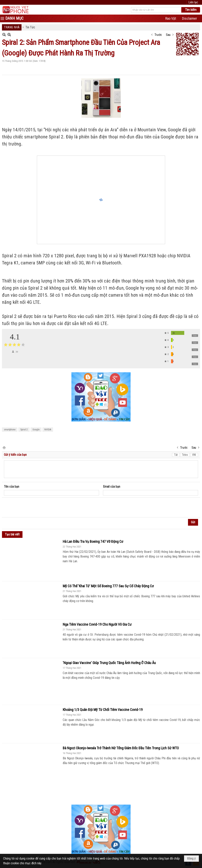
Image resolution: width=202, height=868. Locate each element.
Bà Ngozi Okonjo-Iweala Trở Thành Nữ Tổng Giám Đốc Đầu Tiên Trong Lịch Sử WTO (121, 748)
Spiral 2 (24, 430)
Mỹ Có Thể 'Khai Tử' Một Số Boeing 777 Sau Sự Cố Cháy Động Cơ (108, 586)
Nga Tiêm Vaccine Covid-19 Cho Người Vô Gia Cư (97, 624)
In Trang (4, 447)
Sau (168, 35)
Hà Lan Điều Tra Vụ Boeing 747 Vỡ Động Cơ (93, 541)
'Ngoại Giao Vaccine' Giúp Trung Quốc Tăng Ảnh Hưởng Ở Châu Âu (109, 663)
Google (36, 430)
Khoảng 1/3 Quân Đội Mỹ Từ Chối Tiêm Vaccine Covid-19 (103, 710)
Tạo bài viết (12, 534)
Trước (158, 35)
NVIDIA (48, 430)
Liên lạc (193, 2)
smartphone (10, 430)
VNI (194, 455)
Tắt (176, 455)
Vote (195, 336)
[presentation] (34, 508)
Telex (185, 455)
